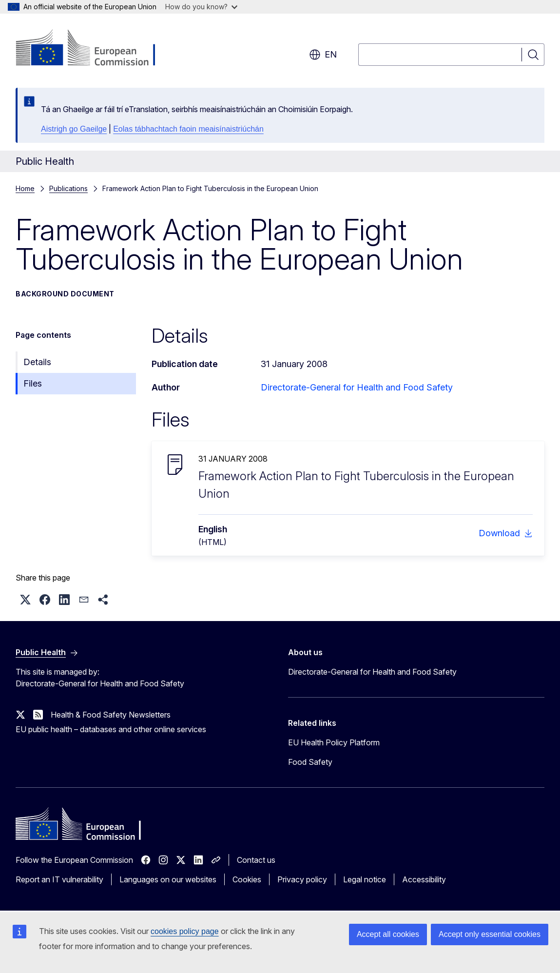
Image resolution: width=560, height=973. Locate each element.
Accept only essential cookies (490, 934)
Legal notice (365, 879)
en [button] (323, 55)
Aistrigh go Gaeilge (74, 129)
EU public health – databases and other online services (111, 729)
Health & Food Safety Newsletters (111, 715)
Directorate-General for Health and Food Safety (357, 387)
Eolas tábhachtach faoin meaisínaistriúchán (188, 129)
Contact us (256, 860)
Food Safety (310, 762)
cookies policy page (185, 931)
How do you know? (201, 7)
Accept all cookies (388, 934)
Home (25, 188)
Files (33, 383)
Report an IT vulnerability (59, 879)
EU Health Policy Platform (334, 742)
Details (37, 362)
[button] (25, 600)
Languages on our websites (168, 879)
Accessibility (424, 879)
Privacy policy (302, 879)
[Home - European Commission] (94, 49)
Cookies (247, 879)
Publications (68, 188)
